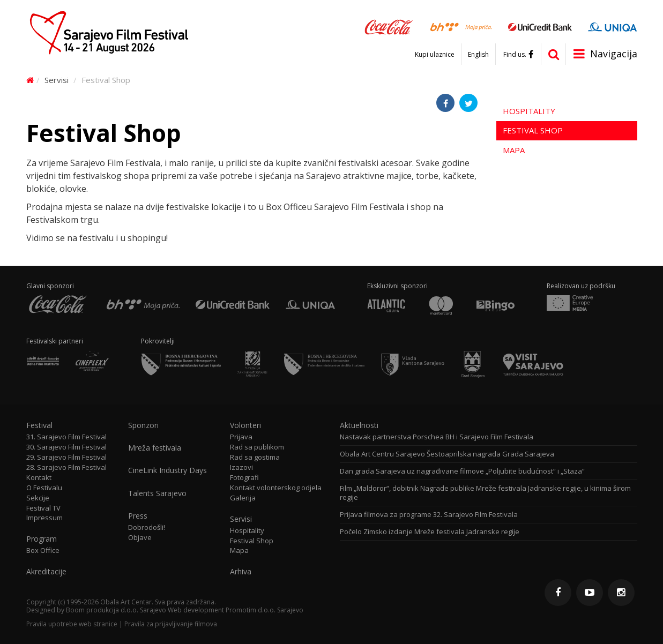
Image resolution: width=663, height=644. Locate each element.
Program (42, 539)
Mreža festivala (155, 448)
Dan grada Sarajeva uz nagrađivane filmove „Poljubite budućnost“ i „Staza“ (462, 471)
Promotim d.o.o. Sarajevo (265, 610)
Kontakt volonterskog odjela (276, 488)
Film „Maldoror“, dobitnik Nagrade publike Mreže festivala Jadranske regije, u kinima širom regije (485, 493)
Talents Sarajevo (157, 493)
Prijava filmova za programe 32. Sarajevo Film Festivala (429, 515)
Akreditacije (46, 572)
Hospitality (529, 111)
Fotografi (244, 478)
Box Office (43, 551)
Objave (140, 538)
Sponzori (143, 425)
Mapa (514, 150)
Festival (39, 425)
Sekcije (38, 498)
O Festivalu (44, 488)
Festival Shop (533, 130)
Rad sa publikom (257, 447)
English (478, 55)
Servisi (57, 80)
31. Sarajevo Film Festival (66, 437)
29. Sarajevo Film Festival (66, 457)
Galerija (243, 498)
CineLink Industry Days (167, 470)
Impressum (44, 518)
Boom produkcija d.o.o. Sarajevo (116, 610)
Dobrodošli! (147, 527)
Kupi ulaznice (435, 55)
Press (138, 516)
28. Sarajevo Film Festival (66, 467)
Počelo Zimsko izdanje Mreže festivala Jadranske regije (430, 532)
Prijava (241, 437)
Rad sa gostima (255, 457)
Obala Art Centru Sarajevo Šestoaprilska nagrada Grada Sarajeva (447, 454)
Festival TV (43, 508)
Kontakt (39, 478)
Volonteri (245, 425)
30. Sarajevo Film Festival (66, 447)
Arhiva (241, 572)
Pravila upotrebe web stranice (72, 624)
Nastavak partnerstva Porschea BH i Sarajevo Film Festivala (437, 437)
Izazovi (241, 467)
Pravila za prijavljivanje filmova (171, 624)
